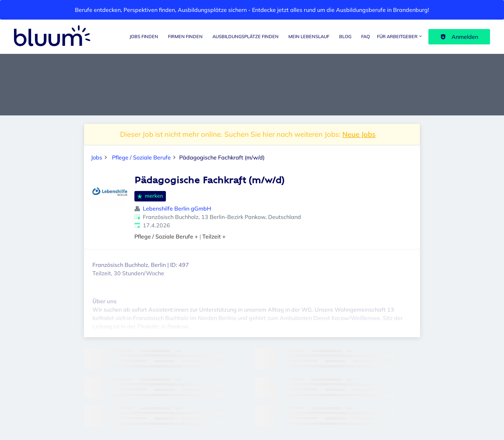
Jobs (97, 157)
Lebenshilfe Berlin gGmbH (177, 208)
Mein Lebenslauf (309, 36)
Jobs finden (144, 36)
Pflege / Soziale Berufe (141, 157)
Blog (345, 36)
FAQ (366, 36)
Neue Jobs (359, 134)
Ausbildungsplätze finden (246, 36)
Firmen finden (185, 36)
